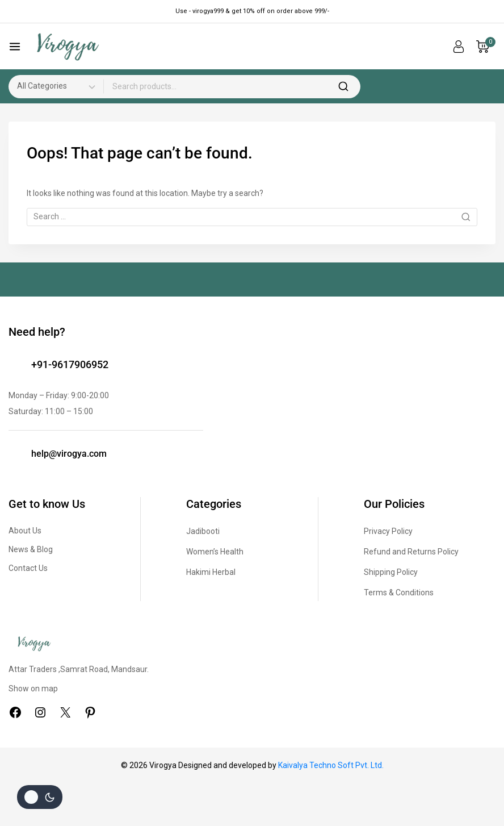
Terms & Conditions (399, 593)
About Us (25, 531)
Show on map (33, 689)
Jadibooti (203, 531)
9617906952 (80, 364)
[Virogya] (68, 47)
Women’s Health (215, 552)
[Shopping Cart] (486, 47)
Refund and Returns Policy (411, 552)
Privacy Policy (388, 531)
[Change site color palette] (40, 797)
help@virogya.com (69, 454)
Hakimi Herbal (211, 572)
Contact (24, 568)
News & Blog (31, 549)
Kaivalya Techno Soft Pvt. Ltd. (331, 765)
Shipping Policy (391, 572)
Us (43, 568)
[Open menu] (15, 47)
